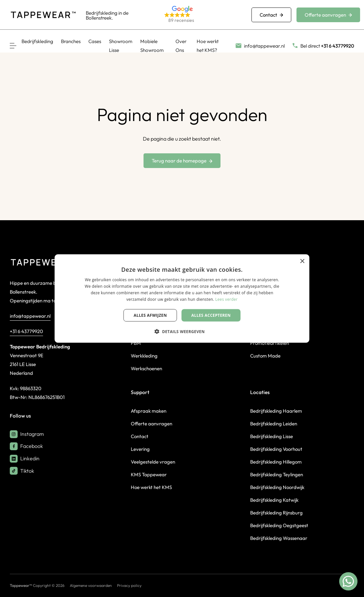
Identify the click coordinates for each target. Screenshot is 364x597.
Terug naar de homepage (182, 161)
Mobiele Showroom (152, 46)
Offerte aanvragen (328, 15)
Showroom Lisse (121, 46)
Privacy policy (129, 585)
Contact (271, 15)
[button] (200, 15)
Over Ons (181, 46)
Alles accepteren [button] (211, 315)
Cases (95, 41)
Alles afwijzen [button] (150, 315)
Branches (71, 41)
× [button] (302, 261)
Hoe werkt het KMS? (208, 46)
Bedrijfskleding (37, 41)
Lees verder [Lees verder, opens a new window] (227, 299)
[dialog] (182, 299)
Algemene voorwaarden (91, 585)
